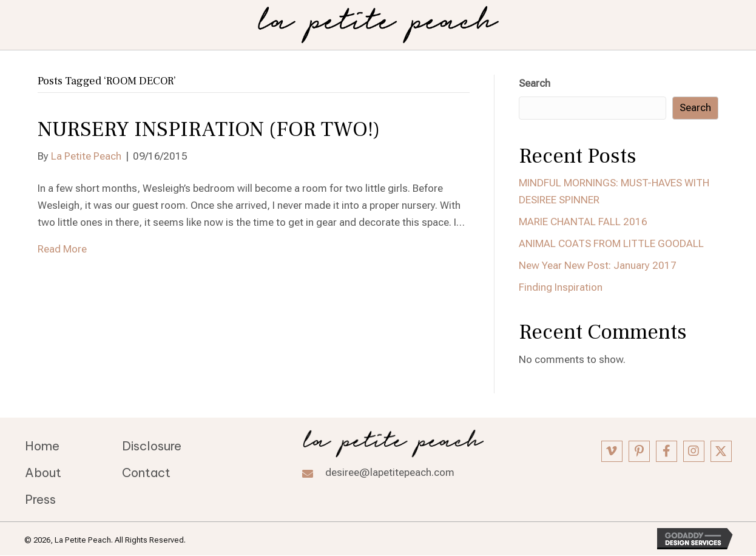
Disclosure (152, 446)
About (43, 473)
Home (42, 446)
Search (535, 83)
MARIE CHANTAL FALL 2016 (583, 222)
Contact (146, 473)
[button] (612, 451)
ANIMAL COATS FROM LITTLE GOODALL (611, 243)
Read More (62, 249)
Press (40, 499)
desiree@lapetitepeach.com (390, 472)
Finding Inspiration (561, 287)
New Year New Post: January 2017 (598, 265)
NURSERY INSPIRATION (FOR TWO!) (209, 130)
